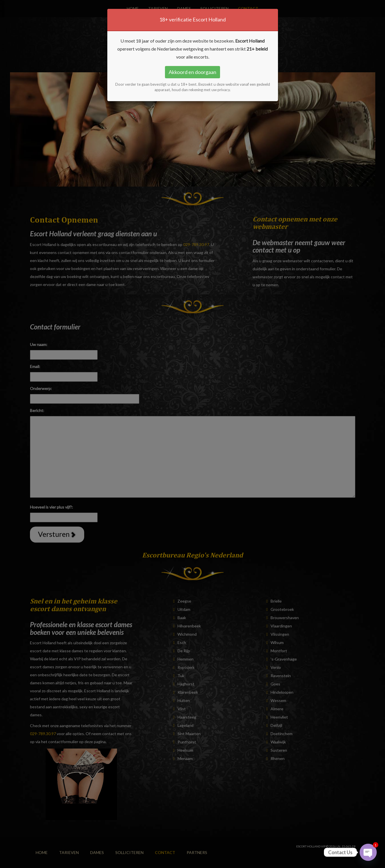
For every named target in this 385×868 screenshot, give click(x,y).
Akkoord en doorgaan (192, 72)
